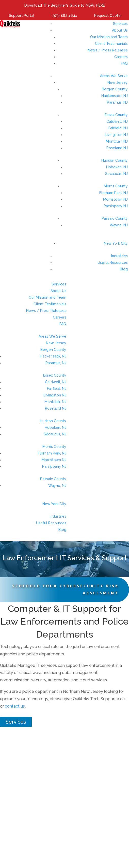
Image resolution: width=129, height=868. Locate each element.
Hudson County (115, 160)
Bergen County (115, 89)
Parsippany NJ (116, 206)
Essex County (116, 115)
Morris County (116, 186)
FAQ (124, 63)
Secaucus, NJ (116, 174)
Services (120, 24)
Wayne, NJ (119, 225)
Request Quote (107, 16)
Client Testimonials (111, 44)
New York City (116, 243)
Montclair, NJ (117, 141)
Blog (124, 269)
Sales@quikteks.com (77, 832)
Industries (119, 256)
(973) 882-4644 (78, 826)
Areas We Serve (114, 76)
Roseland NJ (117, 148)
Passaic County (115, 218)
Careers (121, 57)
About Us (120, 30)
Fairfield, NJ (118, 128)
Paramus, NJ (117, 102)
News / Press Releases (108, 50)
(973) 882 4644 (64, 16)
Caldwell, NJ (117, 121)
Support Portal (22, 16)
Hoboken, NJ (117, 167)
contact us (15, 706)
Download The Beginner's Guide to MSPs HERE (65, 5)
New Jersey (118, 82)
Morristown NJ (115, 199)
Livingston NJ (116, 135)
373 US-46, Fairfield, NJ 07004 (64, 820)
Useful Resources (113, 263)
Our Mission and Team (109, 37)
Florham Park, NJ (114, 193)
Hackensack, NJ (115, 96)
